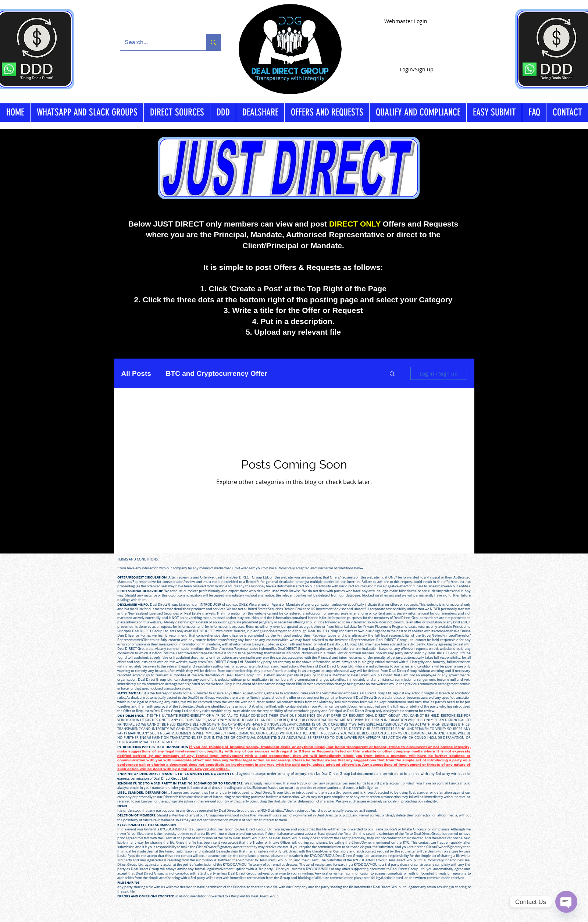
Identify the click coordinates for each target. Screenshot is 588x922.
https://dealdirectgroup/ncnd (297, 811)
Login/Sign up (417, 69)
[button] (392, 374)
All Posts (136, 373)
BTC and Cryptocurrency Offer (217, 373)
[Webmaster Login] (406, 21)
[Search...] (158, 42)
